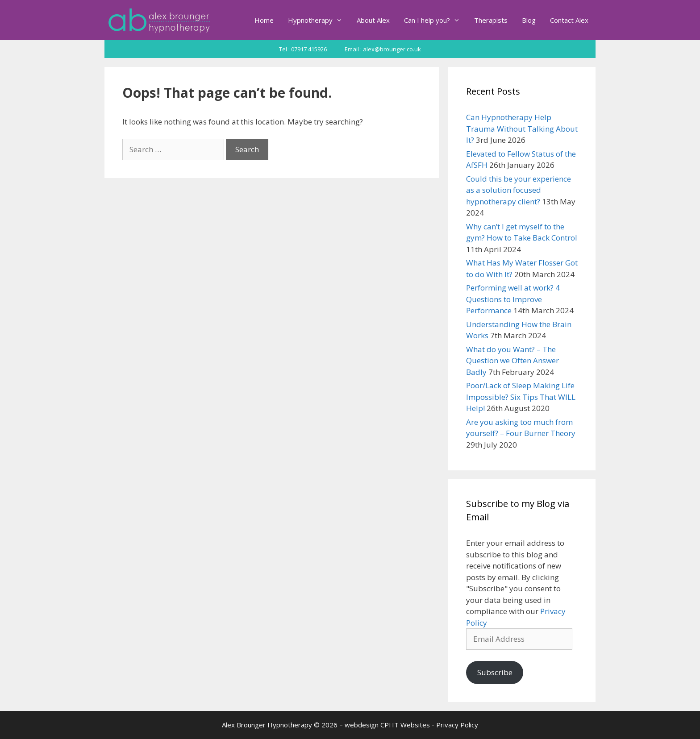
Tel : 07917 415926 (303, 49)
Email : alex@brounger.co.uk (383, 49)
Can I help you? (435, 20)
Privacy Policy (457, 725)
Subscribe (495, 672)
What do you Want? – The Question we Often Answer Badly (512, 361)
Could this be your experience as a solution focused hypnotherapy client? (519, 190)
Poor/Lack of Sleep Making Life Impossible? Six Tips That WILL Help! (521, 397)
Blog (529, 20)
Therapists (491, 20)
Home (264, 20)
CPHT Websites (405, 725)
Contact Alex (569, 20)
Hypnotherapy (319, 20)
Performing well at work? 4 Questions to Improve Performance (513, 299)
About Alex (373, 20)
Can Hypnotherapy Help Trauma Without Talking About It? (522, 129)
